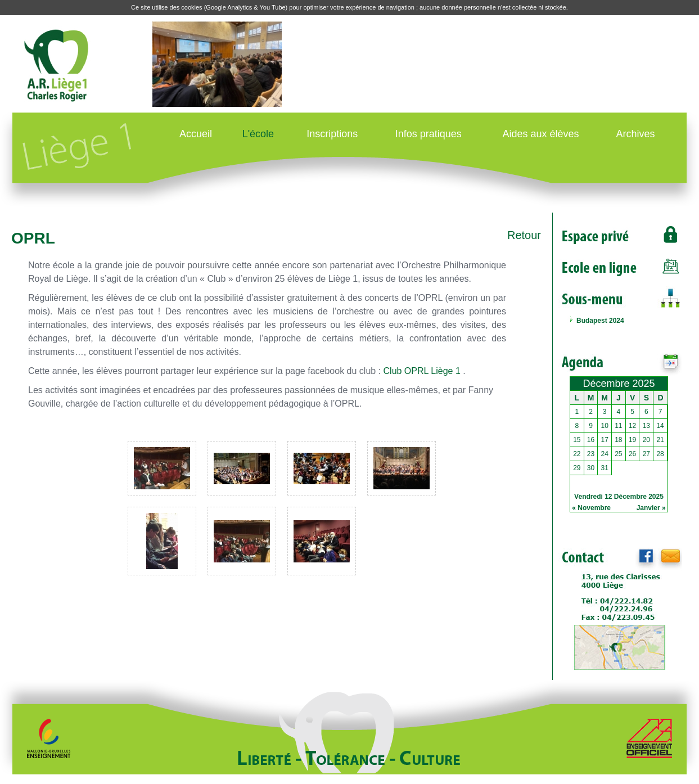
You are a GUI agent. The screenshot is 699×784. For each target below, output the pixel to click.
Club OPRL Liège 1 (422, 371)
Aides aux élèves (540, 134)
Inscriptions (332, 134)
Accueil (196, 134)
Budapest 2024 (600, 321)
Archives (636, 134)
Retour (524, 235)
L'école (258, 134)
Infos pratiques (429, 134)
